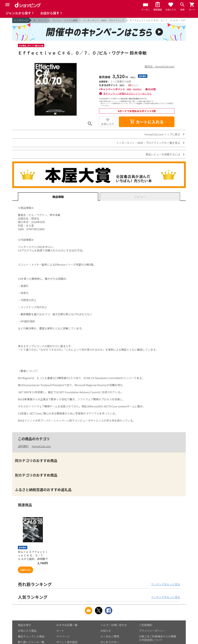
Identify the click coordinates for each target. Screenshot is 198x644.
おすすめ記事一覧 (67, 625)
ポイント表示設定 (67, 642)
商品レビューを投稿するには (163, 154)
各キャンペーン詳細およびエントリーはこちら (128, 93)
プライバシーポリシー (152, 631)
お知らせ (106, 631)
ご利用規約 (145, 625)
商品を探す (25, 625)
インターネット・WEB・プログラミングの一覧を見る (148, 143)
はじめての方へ (110, 642)
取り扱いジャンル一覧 (31, 642)
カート (60, 631)
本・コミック (40, 20)
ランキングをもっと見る (166, 584)
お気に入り (108, 124)
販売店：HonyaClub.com (160, 66)
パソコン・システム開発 (65, 20)
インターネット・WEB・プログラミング (104, 20)
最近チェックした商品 (31, 636)
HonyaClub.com (41, 446)
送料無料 (23, 446)
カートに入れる (147, 122)
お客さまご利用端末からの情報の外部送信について (157, 638)
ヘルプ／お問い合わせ (114, 625)
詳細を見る (26, 570)
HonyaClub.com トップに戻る (162, 134)
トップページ (21, 20)
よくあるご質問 (110, 636)
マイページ (63, 636)
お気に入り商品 (27, 631)
